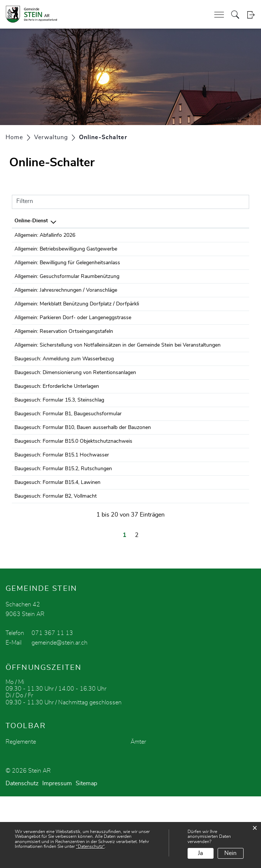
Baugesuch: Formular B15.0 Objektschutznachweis (73, 496)
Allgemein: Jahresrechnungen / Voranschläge (66, 304)
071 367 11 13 (52, 705)
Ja (200, 853)
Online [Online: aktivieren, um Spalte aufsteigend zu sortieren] (192, 221)
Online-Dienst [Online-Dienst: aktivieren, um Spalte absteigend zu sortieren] (31, 221)
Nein (230, 853)
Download (233, 236)
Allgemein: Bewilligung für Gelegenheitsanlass (67, 269)
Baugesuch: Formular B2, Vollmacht (56, 564)
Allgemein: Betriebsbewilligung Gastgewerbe (66, 252)
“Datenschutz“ (90, 846)
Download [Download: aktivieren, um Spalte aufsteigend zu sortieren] (229, 221)
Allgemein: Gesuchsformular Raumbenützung (67, 286)
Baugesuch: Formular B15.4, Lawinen (57, 547)
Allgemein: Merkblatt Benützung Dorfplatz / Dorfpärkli (77, 321)
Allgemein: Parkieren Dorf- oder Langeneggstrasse (73, 338)
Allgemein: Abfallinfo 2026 (45, 235)
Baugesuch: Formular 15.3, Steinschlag (59, 445)
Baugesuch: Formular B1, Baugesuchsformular (68, 462)
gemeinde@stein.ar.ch (60, 714)
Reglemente (21, 813)
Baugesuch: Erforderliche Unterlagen (57, 428)
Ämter (138, 813)
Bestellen (199, 236)
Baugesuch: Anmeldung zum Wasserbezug (64, 394)
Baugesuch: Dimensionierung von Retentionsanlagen (75, 411)
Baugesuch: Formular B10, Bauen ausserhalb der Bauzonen (83, 479)
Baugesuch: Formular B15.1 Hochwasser (62, 513)
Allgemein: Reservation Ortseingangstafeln (64, 355)
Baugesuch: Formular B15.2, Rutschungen (63, 530)
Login (251, 15)
